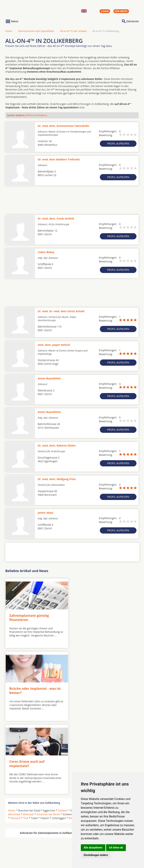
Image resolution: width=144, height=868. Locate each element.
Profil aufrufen (118, 144)
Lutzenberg (119, 737)
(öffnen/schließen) (27, 115)
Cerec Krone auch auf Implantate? (27, 690)
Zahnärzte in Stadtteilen (50, 850)
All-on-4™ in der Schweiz (73, 31)
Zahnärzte (132, 21)
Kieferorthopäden (19, 853)
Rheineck (28, 741)
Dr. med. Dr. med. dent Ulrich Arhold (61, 311)
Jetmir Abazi (46, 513)
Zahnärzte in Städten (55, 844)
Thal (26, 745)
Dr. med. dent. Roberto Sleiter (57, 445)
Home (9, 31)
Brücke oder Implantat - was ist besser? (101, 617)
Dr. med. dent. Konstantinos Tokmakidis (63, 126)
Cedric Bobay (46, 252)
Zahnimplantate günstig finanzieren (29, 617)
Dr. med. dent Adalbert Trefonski (59, 159)
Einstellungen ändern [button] (96, 855)
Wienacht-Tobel (78, 745)
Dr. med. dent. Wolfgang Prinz (57, 479)
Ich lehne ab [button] (116, 848)
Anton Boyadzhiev (49, 378)
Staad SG (130, 741)
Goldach (63, 737)
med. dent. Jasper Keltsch (54, 345)
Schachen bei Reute (48, 741)
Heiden (96, 737)
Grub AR (84, 737)
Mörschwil (14, 741)
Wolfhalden (97, 745)
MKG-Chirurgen (18, 849)
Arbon (12, 737)
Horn (106, 737)
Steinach (15, 745)
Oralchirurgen (17, 844)
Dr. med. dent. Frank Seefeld (56, 219)
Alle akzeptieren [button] (93, 848)
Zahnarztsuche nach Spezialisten (36, 31)
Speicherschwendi (101, 741)
